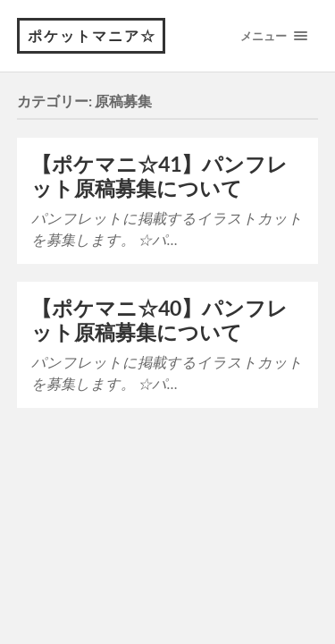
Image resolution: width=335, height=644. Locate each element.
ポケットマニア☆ (92, 35)
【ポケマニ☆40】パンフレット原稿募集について (159, 320)
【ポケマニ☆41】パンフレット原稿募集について (159, 176)
